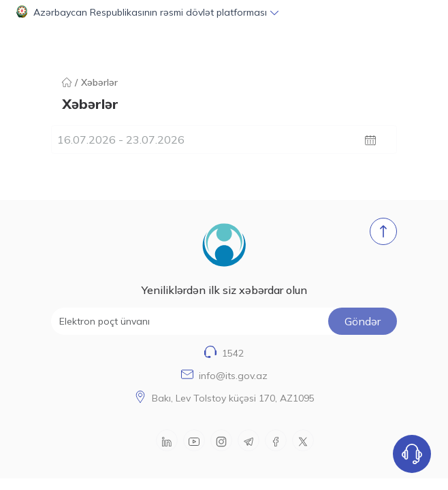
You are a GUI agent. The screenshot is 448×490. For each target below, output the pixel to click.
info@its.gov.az (233, 376)
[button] (224, 12)
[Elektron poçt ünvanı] (224, 321)
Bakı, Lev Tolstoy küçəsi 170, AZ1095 (233, 398)
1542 (233, 353)
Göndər (363, 321)
